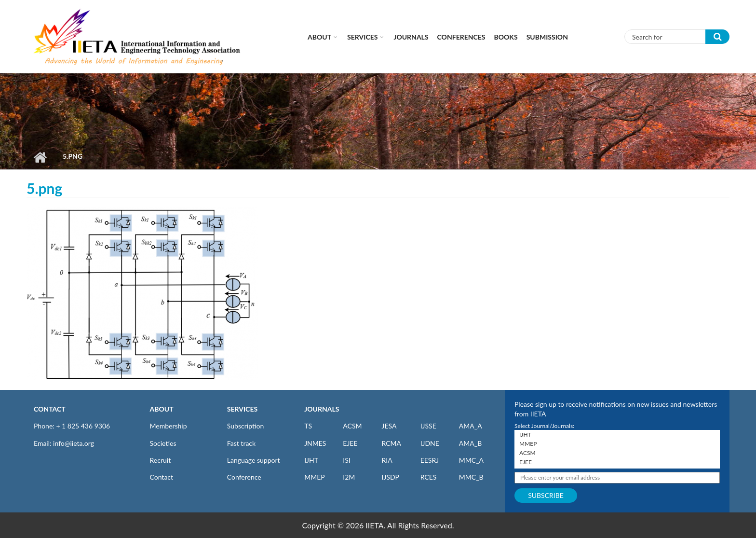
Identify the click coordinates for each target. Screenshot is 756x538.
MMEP (315, 477)
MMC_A (471, 460)
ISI (346, 460)
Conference (244, 477)
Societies (163, 443)
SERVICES (242, 409)
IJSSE (428, 426)
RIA (387, 460)
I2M (349, 477)
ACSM (352, 426)
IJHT (311, 460)
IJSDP (390, 477)
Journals (411, 37)
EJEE (350, 443)
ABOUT (162, 409)
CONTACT (50, 409)
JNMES (315, 443)
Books (506, 37)
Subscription (245, 426)
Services (362, 37)
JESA (389, 426)
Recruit (161, 460)
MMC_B (471, 477)
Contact (162, 477)
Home (40, 157)
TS (308, 426)
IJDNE (430, 443)
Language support (254, 460)
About (319, 37)
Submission (547, 37)
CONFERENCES (461, 37)
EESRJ (430, 460)
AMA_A (471, 426)
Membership (169, 426)
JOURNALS (322, 409)
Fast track (241, 443)
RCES (429, 477)
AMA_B (470, 443)
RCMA (391, 443)
